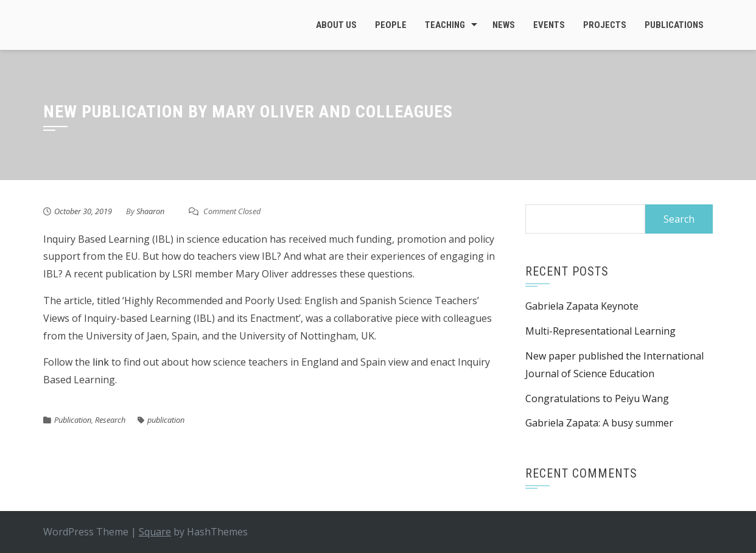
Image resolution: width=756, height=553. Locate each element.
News (504, 25)
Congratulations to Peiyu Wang (597, 398)
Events (549, 25)
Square (155, 532)
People (391, 25)
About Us (336, 25)
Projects (605, 25)
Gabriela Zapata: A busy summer (599, 423)
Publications (674, 25)
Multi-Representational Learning (600, 331)
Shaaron (150, 211)
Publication (73, 420)
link (100, 362)
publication (166, 420)
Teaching (445, 25)
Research (110, 420)
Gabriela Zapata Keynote (582, 306)
